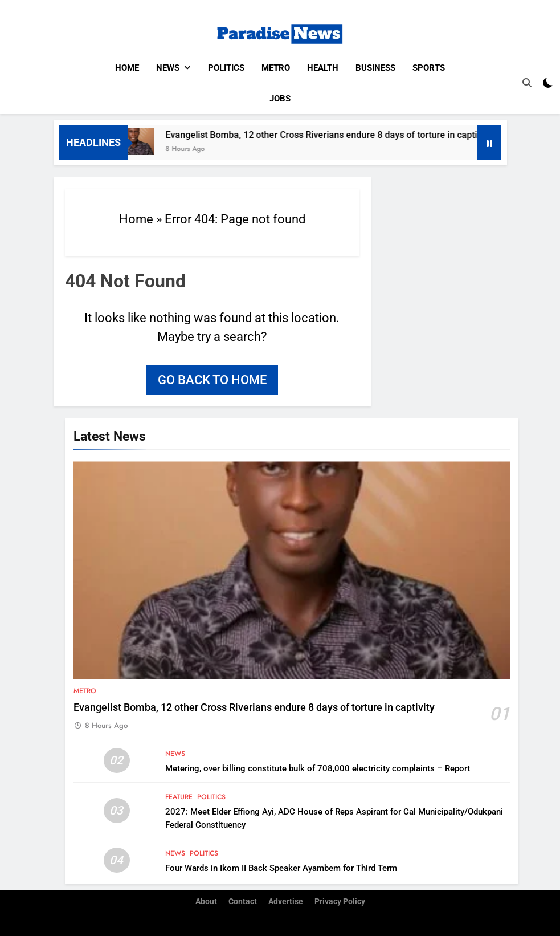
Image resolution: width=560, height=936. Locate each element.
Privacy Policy (340, 902)
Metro (276, 68)
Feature (179, 797)
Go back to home (212, 380)
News (168, 68)
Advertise (286, 902)
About (206, 902)
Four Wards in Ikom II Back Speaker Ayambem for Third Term (281, 868)
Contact (243, 902)
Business (375, 68)
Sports (429, 68)
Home (127, 68)
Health (323, 68)
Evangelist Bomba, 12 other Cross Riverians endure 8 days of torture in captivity (335, 135)
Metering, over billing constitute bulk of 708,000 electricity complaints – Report (318, 768)
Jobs (280, 99)
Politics (226, 68)
